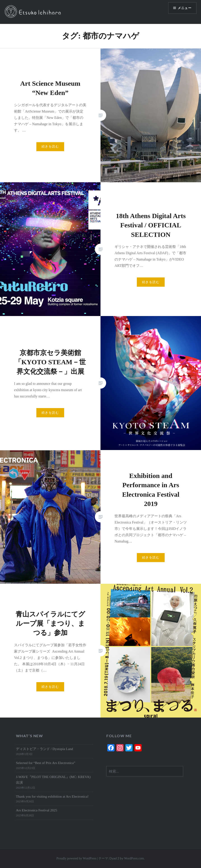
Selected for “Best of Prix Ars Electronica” (46, 763)
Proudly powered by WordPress (76, 858)
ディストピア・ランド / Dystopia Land (44, 749)
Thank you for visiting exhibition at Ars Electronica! (52, 796)
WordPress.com (134, 858)
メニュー (185, 8)
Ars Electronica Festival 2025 (37, 810)
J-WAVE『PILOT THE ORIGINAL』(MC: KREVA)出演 (53, 780)
